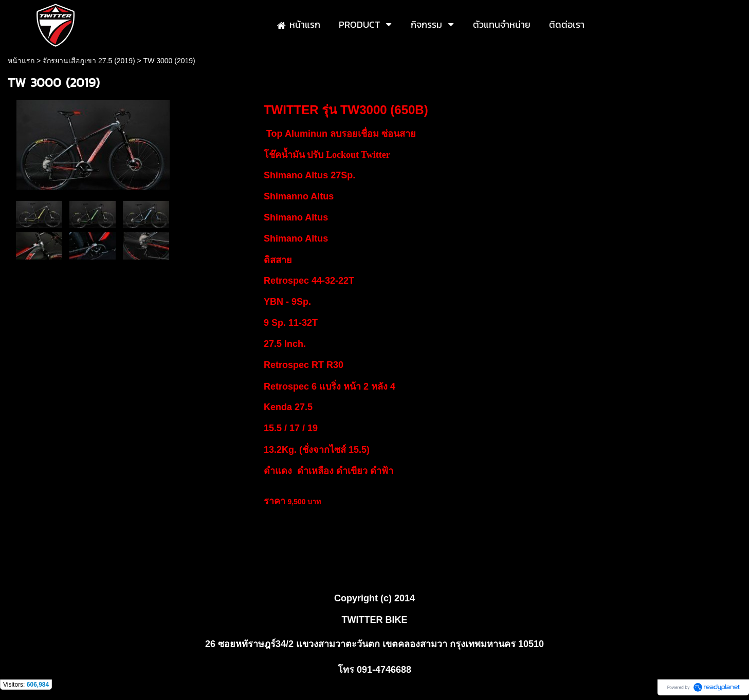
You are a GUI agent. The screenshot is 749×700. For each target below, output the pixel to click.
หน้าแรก (21, 61)
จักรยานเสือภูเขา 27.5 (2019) (89, 61)
